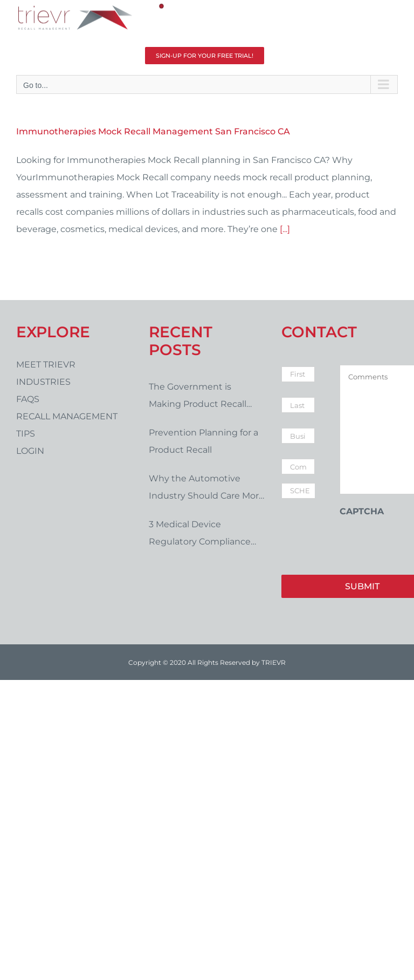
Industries (43, 382)
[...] (285, 229)
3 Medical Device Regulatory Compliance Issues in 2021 (200, 535)
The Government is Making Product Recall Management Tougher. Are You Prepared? (207, 397)
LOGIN (30, 451)
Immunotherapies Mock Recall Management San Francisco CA (153, 131)
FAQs (28, 399)
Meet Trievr (46, 365)
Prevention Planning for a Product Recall (203, 441)
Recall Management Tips (67, 425)
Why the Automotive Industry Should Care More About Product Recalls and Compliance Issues (206, 489)
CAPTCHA (362, 511)
